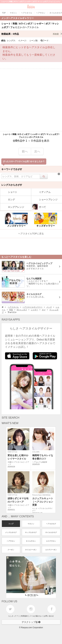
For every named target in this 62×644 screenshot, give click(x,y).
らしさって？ (13, 616)
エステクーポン (51, 550)
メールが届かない (36, 616)
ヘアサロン (11, 541)
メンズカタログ (11, 532)
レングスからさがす (12, 185)
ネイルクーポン (31, 550)
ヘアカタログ (51, 524)
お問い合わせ (49, 616)
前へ (25, 151)
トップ (11, 524)
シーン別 (34, 41)
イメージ (23, 41)
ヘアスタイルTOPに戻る (31, 234)
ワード (45, 41)
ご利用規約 (24, 616)
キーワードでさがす (12, 169)
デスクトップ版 (31, 622)
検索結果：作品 (32, 34)
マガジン (31, 524)
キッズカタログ (31, 532)
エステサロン (51, 541)
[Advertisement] (31, 100)
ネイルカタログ (51, 532)
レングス (12, 41)
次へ (37, 151)
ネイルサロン (31, 541)
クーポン (11, 550)
